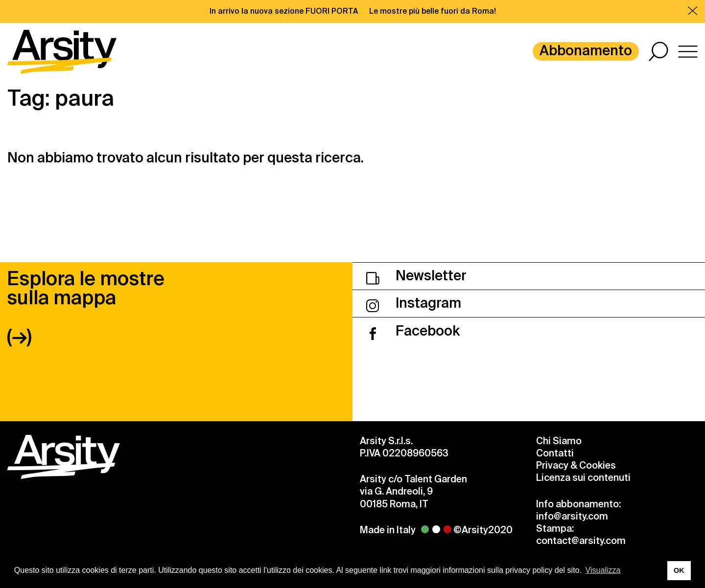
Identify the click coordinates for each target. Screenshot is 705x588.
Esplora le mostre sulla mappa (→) (86, 307)
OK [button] (679, 570)
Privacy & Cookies (576, 465)
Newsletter (416, 276)
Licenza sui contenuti (583, 478)
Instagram (414, 303)
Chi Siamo (559, 441)
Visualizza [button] (603, 570)
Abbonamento (586, 51)
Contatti (555, 453)
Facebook (413, 331)
